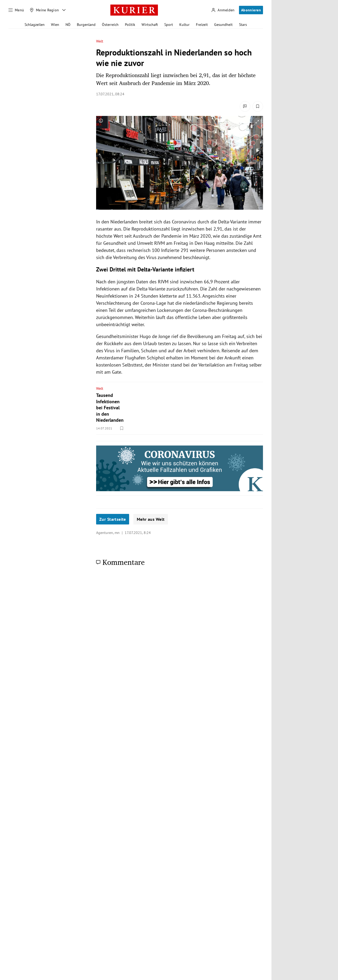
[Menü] (16, 10)
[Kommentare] (245, 106)
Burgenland (86, 25)
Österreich (110, 25)
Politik (130, 25)
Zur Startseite (113, 519)
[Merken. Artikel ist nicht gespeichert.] (258, 106)
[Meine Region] (44, 10)
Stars (243, 25)
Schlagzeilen (35, 25)
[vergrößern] (257, 122)
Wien (55, 25)
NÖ (68, 25)
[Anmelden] (223, 10)
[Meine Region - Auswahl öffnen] (64, 10)
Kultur (184, 25)
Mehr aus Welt (151, 519)
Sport (169, 25)
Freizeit (202, 25)
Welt (100, 41)
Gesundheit (223, 25)
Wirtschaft (150, 25)
